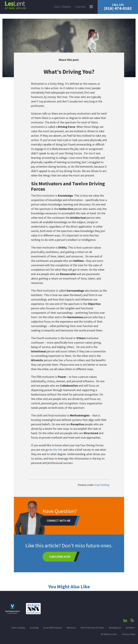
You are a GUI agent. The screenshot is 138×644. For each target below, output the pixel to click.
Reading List (115, 628)
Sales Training (62, 7)
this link (58, 450)
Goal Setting (102, 485)
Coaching (80, 7)
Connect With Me (59, 521)
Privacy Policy (129, 634)
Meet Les (71, 628)
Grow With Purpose (53, 628)
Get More (130, 628)
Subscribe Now (60, 557)
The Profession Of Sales (92, 628)
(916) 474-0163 (118, 7)
